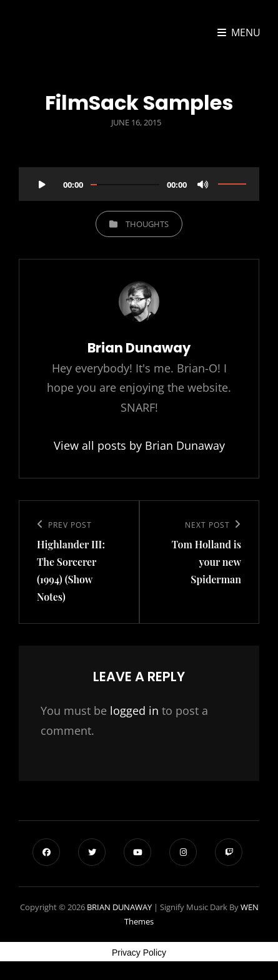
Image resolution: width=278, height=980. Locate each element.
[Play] (42, 184)
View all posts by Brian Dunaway (139, 445)
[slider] (125, 185)
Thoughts (147, 224)
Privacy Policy (139, 953)
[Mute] (203, 184)
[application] (139, 180)
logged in (134, 711)
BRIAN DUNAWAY (119, 907)
